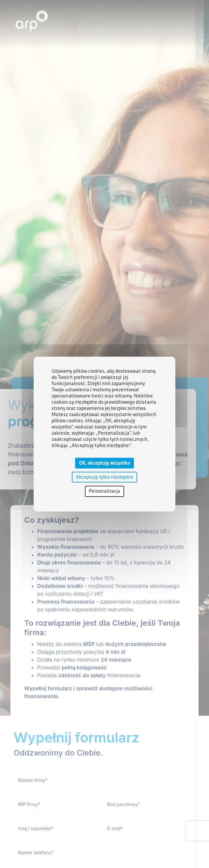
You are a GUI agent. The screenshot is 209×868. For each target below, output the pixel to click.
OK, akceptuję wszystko (104, 463)
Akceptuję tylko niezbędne (104, 477)
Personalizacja (104, 491)
